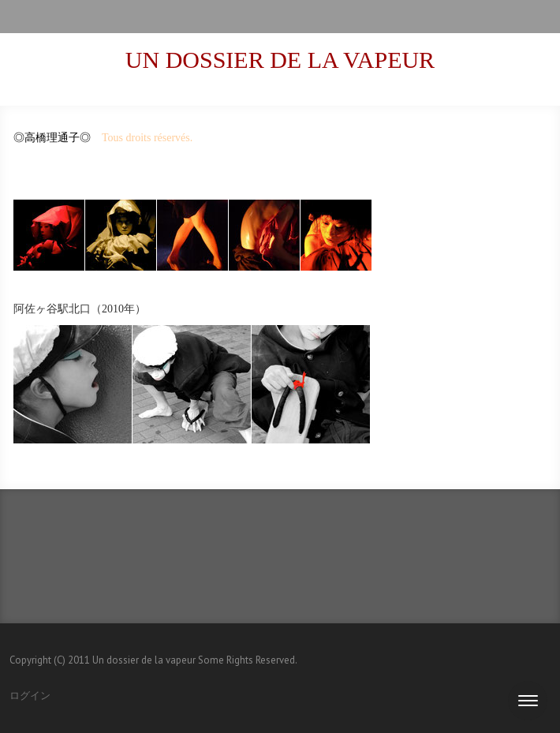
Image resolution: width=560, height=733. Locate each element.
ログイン (30, 696)
